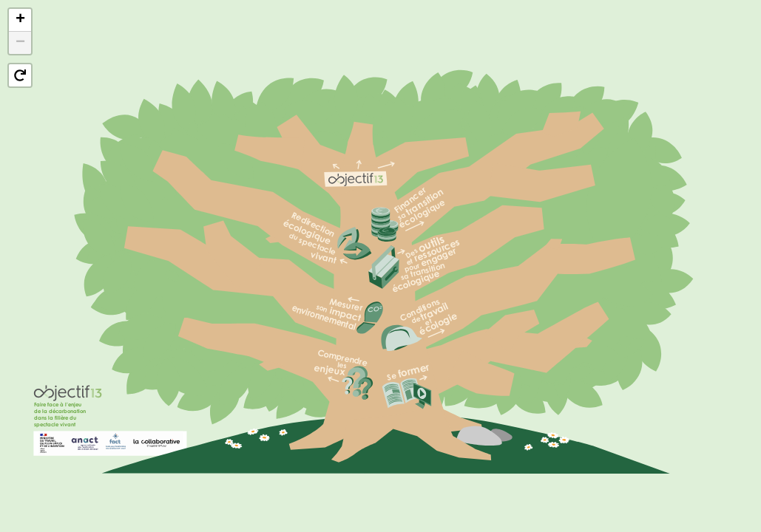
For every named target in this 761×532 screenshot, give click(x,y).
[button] (20, 20)
